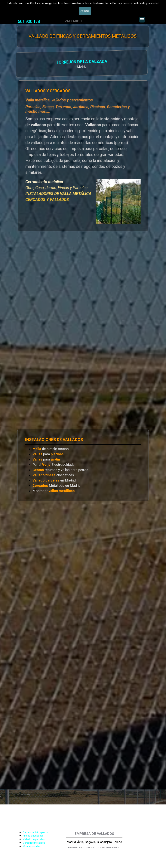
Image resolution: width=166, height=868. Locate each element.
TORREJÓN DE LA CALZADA (35, 62)
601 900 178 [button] (29, 21)
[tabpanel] (29, 22)
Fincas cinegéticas (33, 836)
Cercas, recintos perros (36, 832)
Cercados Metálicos (34, 843)
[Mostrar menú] (142, 20)
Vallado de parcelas (34, 839)
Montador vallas (32, 846)
